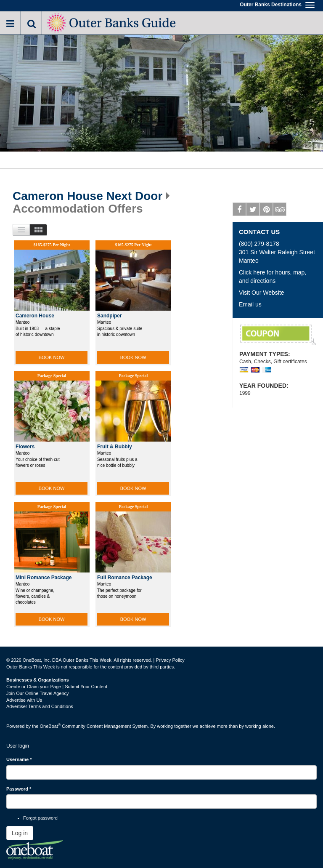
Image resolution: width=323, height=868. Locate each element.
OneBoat (50, 726)
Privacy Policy (170, 660)
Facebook (240, 211)
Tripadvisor (280, 211)
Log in (20, 833)
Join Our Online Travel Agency (38, 693)
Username (19, 759)
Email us (250, 304)
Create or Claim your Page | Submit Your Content (57, 687)
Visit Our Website (262, 293)
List (21, 230)
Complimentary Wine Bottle (278, 335)
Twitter (253, 211)
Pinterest (266, 211)
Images (38, 230)
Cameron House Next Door (87, 196)
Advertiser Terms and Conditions (40, 706)
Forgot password (40, 818)
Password (19, 789)
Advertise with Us (24, 700)
